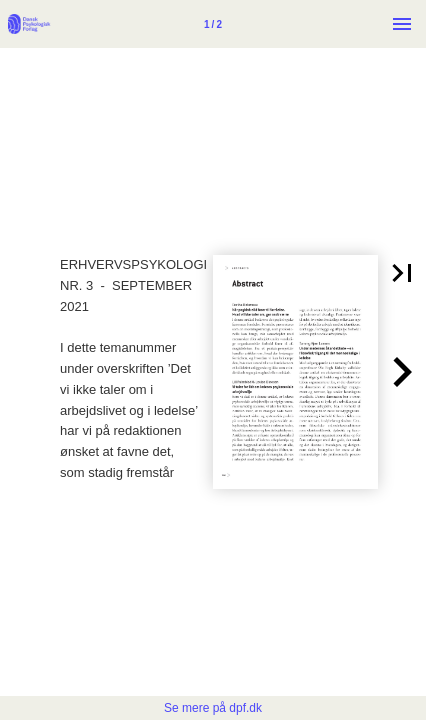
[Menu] (402, 24)
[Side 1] (213, 24)
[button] (402, 273)
